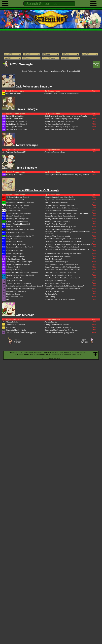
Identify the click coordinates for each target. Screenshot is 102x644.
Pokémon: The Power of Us (16, 152)
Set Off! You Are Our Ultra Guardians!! (59, 121)
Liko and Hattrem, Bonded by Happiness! (21, 333)
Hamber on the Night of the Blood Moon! (60, 299)
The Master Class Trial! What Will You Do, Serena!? (64, 241)
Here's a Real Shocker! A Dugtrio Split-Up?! (61, 264)
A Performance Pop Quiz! (16, 233)
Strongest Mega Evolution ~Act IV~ (58, 236)
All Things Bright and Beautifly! (18, 197)
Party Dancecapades (13, 239)
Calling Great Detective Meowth (57, 325)
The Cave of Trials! (13, 227)
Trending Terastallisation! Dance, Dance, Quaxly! (24, 286)
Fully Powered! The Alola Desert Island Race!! (62, 278)
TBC (8, 299)
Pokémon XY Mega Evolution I (18, 221)
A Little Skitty (11, 327)
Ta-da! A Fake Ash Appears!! (55, 224)
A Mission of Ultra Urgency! (17, 121)
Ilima (52, 71)
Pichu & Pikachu (51, 322)
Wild (77, 71)
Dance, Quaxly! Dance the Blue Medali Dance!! (63, 289)
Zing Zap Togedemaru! (53, 259)
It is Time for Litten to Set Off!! (56, 262)
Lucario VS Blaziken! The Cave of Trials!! (60, 227)
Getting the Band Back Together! (18, 264)
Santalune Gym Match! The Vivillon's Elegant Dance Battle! (67, 213)
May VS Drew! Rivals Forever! (56, 202)
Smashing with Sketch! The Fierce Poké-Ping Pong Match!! (67, 174)
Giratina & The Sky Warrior (16, 208)
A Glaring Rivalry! (13, 267)
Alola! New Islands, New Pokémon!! (58, 256)
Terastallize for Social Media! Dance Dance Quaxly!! (64, 286)
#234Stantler (17, 341)
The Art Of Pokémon (13, 93)
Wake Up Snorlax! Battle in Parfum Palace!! (61, 219)
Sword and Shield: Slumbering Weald (20, 275)
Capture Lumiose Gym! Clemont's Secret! (60, 216)
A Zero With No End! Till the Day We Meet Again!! (63, 254)
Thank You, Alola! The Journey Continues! (22, 272)
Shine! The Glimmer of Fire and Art (58, 283)
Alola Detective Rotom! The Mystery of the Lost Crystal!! (66, 116)
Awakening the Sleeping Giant (17, 219)
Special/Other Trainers (64, 71)
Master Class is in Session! (16, 244)
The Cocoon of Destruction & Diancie (59, 229)
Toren (46, 71)
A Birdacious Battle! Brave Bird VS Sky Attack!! (62, 270)
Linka (40, 71)
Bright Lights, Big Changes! (16, 124)
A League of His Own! (14, 250)
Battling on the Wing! (14, 270)
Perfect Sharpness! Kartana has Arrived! (60, 129)
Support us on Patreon (51, 358)
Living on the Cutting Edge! (16, 129)
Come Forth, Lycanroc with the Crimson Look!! (62, 267)
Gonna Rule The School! (15, 200)
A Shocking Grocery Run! (16, 259)
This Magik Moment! (14, 127)
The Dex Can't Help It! (14, 119)
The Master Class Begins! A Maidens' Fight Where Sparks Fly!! (68, 244)
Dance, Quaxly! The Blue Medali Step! (21, 289)
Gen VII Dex (96, 64)
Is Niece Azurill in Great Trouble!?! (58, 327)
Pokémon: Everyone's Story (55, 152)
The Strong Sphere (13, 294)
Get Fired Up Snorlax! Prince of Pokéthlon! (61, 210)
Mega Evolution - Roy (14, 297)
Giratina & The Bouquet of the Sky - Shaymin (61, 208)
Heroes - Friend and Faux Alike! (18, 224)
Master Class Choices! (14, 241)
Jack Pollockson (30, 71)
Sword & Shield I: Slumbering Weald (58, 275)
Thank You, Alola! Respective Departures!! (61, 272)
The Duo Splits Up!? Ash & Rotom (58, 124)
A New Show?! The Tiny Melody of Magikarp (61, 127)
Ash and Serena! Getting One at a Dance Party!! (63, 239)
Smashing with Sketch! (15, 174)
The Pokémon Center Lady (16, 291)
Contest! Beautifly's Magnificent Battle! (59, 197)
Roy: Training (50, 297)
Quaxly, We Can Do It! (14, 280)
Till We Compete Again (15, 254)
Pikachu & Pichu (12, 322)
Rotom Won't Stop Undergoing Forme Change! (62, 119)
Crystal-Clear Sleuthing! (15, 116)
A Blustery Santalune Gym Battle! (19, 213)
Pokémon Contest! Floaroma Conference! (60, 205)
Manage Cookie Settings (76, 352)
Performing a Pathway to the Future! (20, 247)
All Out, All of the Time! (15, 278)
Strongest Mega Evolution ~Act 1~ (57, 221)
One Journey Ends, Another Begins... (20, 262)
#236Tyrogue (84, 341)
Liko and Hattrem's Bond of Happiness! (59, 333)
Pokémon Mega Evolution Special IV (20, 236)
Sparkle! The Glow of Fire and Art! (19, 283)
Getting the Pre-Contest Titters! (18, 205)
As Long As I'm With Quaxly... (56, 280)
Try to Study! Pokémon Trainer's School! (60, 200)
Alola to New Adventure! (15, 256)
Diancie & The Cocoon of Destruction (20, 229)
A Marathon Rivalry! (14, 210)
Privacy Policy (59, 352)
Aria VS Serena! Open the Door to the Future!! (62, 247)
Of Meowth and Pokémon (15, 325)
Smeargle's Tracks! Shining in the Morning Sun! (62, 93)
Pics (94, 116)
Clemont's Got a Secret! (15, 216)
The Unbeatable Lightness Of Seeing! (20, 202)
